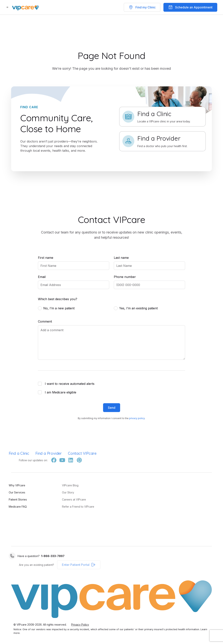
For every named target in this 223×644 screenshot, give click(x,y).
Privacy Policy (89, 625)
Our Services (9, 492)
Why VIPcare (9, 485)
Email (42, 277)
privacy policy (137, 418)
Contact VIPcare (74, 453)
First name (46, 258)
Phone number (125, 277)
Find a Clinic (11, 453)
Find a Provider (40, 453)
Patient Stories (9, 499)
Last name (121, 258)
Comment (45, 321)
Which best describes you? (58, 299)
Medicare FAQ (9, 507)
